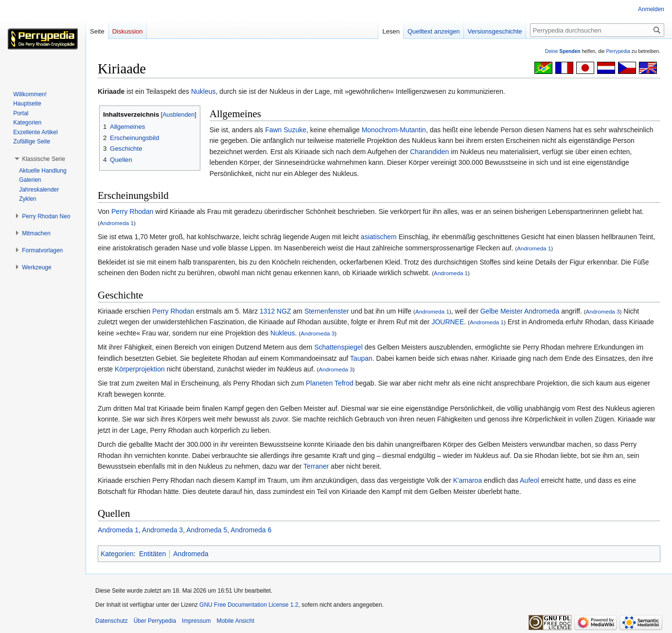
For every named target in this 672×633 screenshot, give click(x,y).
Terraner (316, 466)
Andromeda (542, 311)
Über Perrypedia (155, 621)
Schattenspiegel (338, 347)
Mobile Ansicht (235, 621)
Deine (563, 51)
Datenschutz (112, 621)
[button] (44, 159)
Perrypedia (618, 51)
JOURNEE (448, 322)
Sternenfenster (327, 311)
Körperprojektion (140, 369)
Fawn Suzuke (286, 130)
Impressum (196, 621)
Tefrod (344, 383)
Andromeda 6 (251, 530)
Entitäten (152, 554)
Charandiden (429, 152)
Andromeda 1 (117, 223)
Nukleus (203, 91)
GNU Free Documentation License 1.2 (249, 605)
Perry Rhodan (132, 211)
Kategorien (117, 554)
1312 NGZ (275, 311)
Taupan (361, 358)
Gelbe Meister (502, 311)
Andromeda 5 (207, 530)
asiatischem (379, 237)
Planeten (319, 383)
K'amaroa (468, 480)
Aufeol (530, 480)
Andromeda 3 (603, 311)
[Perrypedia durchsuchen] (597, 30)
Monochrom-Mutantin (394, 130)
